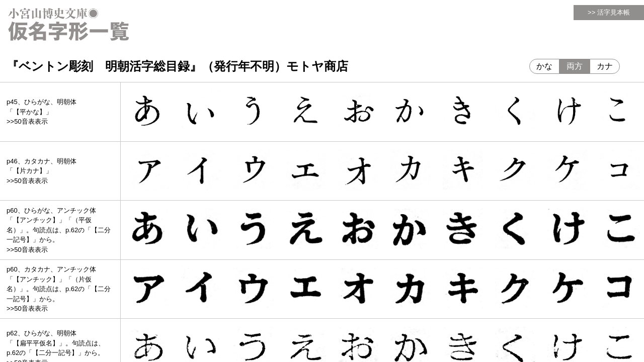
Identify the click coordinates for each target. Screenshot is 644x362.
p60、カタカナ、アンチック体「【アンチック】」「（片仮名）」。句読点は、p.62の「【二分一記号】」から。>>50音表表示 (59, 289)
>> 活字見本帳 (609, 12)
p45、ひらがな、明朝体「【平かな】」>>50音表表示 (42, 112)
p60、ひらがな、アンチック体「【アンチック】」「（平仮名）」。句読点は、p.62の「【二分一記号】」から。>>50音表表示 (59, 230)
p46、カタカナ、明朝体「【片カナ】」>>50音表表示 (42, 171)
